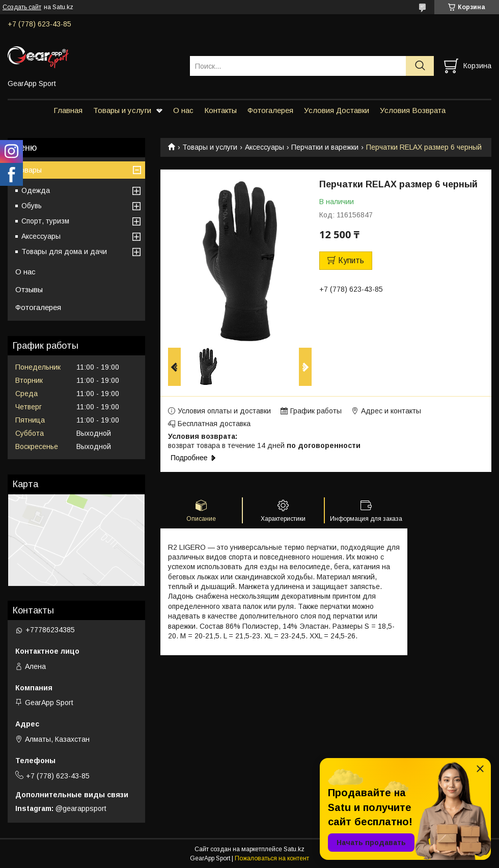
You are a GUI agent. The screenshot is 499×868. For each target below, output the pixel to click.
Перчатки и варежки (325, 147)
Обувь (32, 206)
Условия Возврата (413, 110)
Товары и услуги (122, 110)
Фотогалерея (270, 110)
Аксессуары (265, 147)
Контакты (220, 110)
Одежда (36, 190)
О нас (183, 110)
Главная (68, 110)
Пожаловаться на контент (272, 858)
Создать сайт (22, 7)
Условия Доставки (337, 110)
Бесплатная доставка (214, 424)
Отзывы (29, 289)
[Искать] (420, 66)
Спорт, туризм (45, 221)
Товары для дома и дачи (64, 251)
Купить (351, 260)
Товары (29, 170)
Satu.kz (294, 849)
